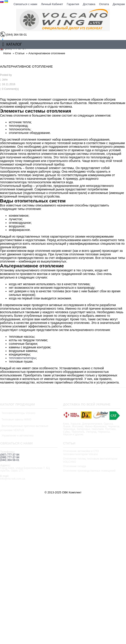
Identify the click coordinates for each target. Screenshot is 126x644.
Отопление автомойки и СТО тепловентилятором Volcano (81, 453)
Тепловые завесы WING (16, 420)
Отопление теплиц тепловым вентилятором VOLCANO (90, 460)
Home (7, 53)
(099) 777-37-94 (10, 457)
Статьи (20, 53)
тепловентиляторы (22, 358)
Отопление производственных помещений (89, 471)
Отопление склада (75, 466)
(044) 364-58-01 (10, 460)
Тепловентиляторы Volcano (18, 413)
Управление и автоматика (18, 436)
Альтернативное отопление (47, 53)
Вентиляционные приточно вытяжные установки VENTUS (24, 428)
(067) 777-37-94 (10, 455)
